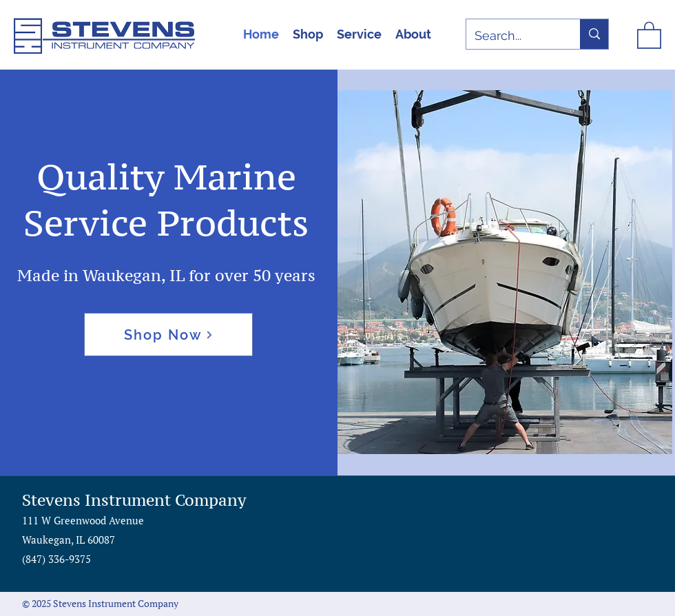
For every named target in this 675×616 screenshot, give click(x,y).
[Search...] (513, 36)
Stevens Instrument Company (134, 500)
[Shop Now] (168, 335)
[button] (649, 34)
